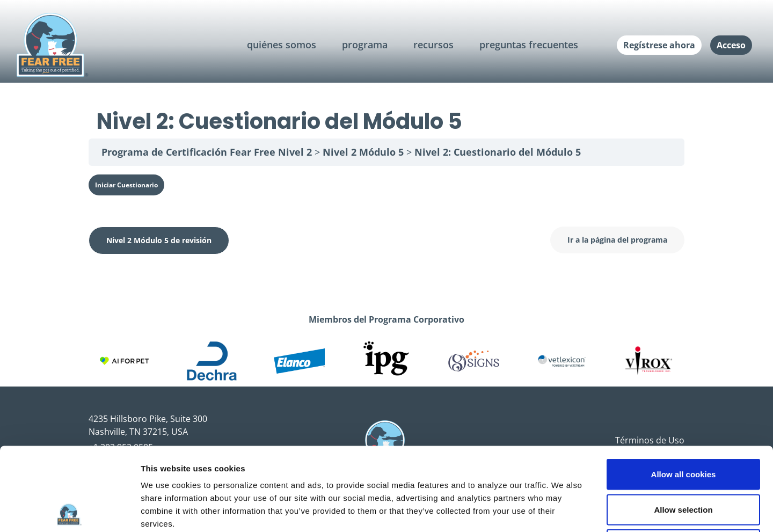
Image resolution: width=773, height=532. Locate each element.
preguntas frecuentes (529, 45)
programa (365, 45)
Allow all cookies (684, 391)
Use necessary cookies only (683, 461)
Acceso (731, 45)
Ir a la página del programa (617, 240)
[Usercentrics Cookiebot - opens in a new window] (70, 511)
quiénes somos (282, 45)
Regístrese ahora (659, 45)
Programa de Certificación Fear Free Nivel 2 (207, 152)
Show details (563, 511)
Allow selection (683, 427)
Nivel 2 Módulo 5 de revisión (159, 240)
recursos (433, 45)
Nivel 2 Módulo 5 (363, 152)
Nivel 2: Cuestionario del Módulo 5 (498, 152)
